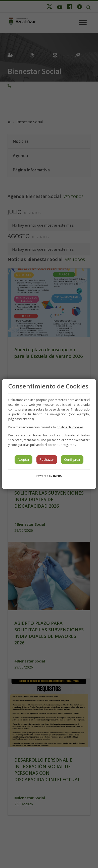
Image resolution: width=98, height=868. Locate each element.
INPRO (58, 476)
